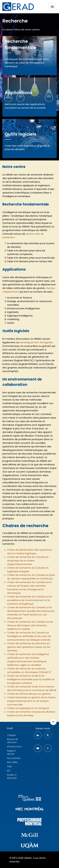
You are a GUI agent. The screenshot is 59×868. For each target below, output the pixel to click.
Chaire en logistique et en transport (28, 708)
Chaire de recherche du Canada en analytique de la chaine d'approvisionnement (28, 561)
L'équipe (11, 735)
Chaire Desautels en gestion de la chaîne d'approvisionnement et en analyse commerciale (31, 701)
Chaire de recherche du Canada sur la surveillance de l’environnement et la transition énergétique (29, 600)
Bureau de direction (13, 741)
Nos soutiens (14, 758)
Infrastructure (14, 747)
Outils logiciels (20, 134)
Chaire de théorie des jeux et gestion (29, 694)
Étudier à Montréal (12, 777)
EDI (9, 771)
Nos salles (12, 762)
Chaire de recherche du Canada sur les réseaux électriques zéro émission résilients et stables (30, 625)
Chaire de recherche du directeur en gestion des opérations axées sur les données (29, 647)
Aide (9, 767)
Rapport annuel (11, 752)
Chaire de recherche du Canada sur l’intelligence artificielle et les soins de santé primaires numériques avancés (29, 636)
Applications (18, 93)
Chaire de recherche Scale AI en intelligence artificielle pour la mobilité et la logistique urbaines (31, 679)
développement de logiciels (36, 342)
